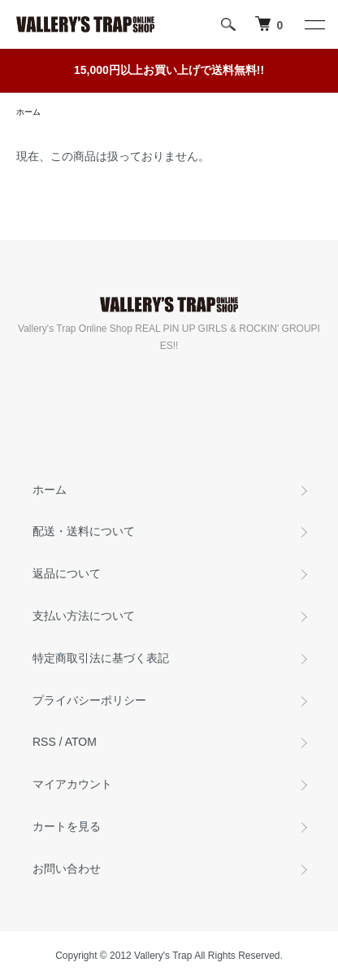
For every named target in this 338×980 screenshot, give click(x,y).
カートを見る (67, 826)
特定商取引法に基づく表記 (101, 658)
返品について (67, 573)
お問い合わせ (67, 869)
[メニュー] (314, 24)
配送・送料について (84, 531)
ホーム (28, 112)
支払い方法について (84, 616)
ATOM (81, 742)
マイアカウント (72, 784)
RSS (44, 742)
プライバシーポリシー (89, 700)
